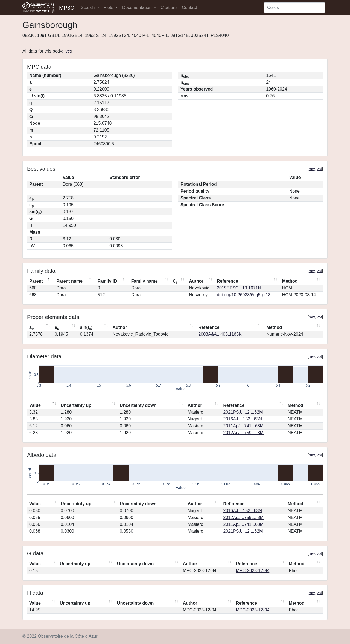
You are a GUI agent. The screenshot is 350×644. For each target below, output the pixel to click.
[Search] (294, 8)
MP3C (67, 8)
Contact (189, 8)
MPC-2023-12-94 (253, 571)
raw (312, 169)
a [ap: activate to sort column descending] (31, 328)
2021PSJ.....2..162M (243, 412)
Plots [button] (109, 8)
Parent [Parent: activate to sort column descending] (36, 281)
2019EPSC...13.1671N (239, 288)
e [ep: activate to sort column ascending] (57, 328)
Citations (169, 8)
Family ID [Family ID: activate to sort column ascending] (107, 281)
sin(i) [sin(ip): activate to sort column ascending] (86, 328)
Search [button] (88, 8)
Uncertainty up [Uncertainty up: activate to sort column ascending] (76, 405)
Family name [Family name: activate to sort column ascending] (145, 281)
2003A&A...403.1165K (220, 334)
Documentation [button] (138, 8)
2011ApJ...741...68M (244, 426)
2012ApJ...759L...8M (244, 433)
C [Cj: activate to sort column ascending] (175, 282)
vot (68, 51)
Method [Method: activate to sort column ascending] (290, 281)
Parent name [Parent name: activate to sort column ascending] (69, 281)
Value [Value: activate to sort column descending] (35, 405)
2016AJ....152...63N (243, 419)
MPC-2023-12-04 (253, 610)
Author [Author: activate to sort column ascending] (196, 281)
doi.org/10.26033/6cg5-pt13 (244, 295)
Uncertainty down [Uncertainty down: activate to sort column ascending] (138, 405)
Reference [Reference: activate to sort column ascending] (227, 281)
